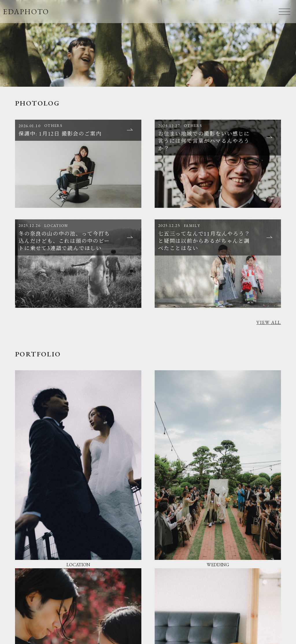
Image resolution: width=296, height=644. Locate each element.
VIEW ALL (269, 322)
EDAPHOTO (26, 12)
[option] (148, 43)
